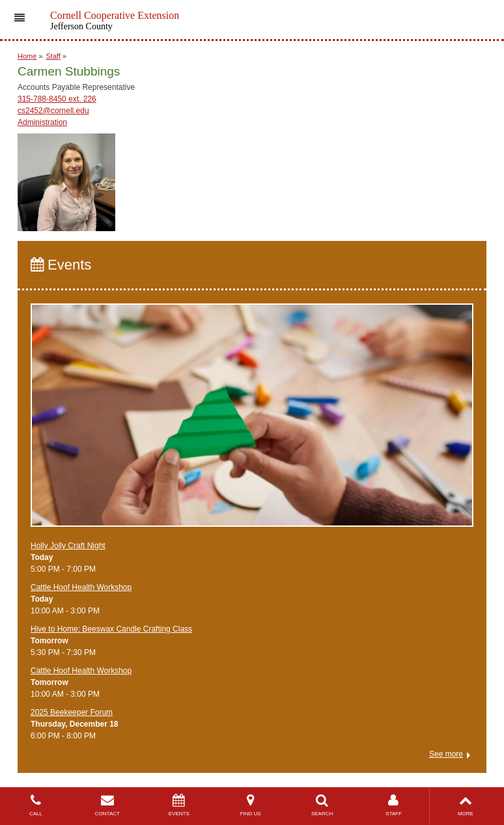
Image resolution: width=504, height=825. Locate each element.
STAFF (394, 805)
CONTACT (107, 805)
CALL (36, 805)
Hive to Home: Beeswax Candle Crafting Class (111, 629)
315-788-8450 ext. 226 (57, 99)
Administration (42, 122)
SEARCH (322, 805)
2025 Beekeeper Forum (72, 712)
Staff (53, 56)
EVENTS (179, 805)
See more (446, 754)
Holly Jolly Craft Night (68, 546)
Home (27, 56)
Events (61, 265)
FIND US (251, 805)
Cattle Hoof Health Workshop (81, 587)
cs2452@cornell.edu (53, 111)
